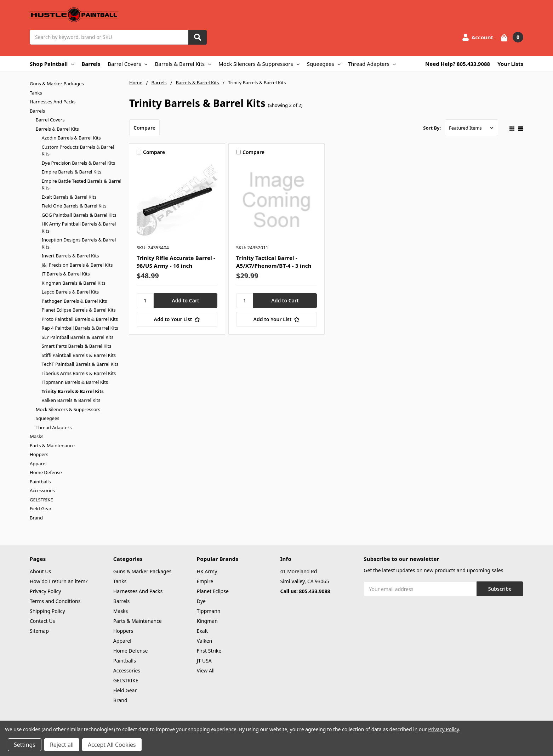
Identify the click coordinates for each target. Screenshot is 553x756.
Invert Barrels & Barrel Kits (70, 256)
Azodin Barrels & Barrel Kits (71, 138)
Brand (36, 518)
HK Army (207, 571)
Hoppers (39, 454)
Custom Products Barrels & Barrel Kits (78, 150)
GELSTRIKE (41, 500)
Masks (36, 436)
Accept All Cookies (112, 745)
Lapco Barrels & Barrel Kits (70, 292)
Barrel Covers (127, 64)
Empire (205, 581)
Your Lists (510, 64)
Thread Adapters (372, 64)
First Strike (209, 651)
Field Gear (41, 508)
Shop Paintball (52, 64)
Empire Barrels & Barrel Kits (72, 172)
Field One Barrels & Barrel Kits (74, 206)
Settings (25, 745)
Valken (205, 641)
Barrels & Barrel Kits (183, 64)
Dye (201, 601)
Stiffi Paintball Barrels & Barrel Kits (79, 355)
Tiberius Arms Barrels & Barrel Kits (79, 373)
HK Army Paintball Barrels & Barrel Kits (79, 227)
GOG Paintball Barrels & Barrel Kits (79, 215)
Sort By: (432, 128)
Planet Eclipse (213, 591)
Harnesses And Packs (53, 102)
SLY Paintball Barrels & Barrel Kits (78, 337)
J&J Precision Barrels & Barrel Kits (77, 265)
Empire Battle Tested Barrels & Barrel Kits (82, 184)
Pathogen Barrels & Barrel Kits (75, 301)
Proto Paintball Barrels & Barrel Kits (80, 319)
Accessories (42, 490)
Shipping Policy (47, 611)
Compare (144, 128)
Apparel (38, 464)
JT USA (204, 661)
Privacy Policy (45, 591)
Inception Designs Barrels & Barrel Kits (79, 243)
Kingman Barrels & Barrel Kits (74, 283)
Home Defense (46, 472)
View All (206, 670)
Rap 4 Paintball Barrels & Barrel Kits (80, 328)
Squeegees (324, 64)
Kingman (207, 621)
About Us (40, 571)
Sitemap (39, 631)
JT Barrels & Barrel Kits (66, 274)
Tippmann (209, 611)
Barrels (91, 64)
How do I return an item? (59, 581)
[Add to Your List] (177, 319)
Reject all (62, 745)
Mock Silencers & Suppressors (259, 64)
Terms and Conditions (55, 601)
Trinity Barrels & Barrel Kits (73, 391)
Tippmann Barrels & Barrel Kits (75, 382)
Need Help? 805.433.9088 (458, 64)
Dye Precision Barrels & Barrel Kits (79, 163)
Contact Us (42, 621)
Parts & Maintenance (52, 445)
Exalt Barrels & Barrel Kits (69, 197)
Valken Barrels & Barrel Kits (71, 400)
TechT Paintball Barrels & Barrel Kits (80, 364)
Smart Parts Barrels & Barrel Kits (77, 346)
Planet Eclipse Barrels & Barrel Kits (79, 310)
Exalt (203, 631)
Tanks (36, 93)
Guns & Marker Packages (57, 84)
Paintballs (40, 482)
